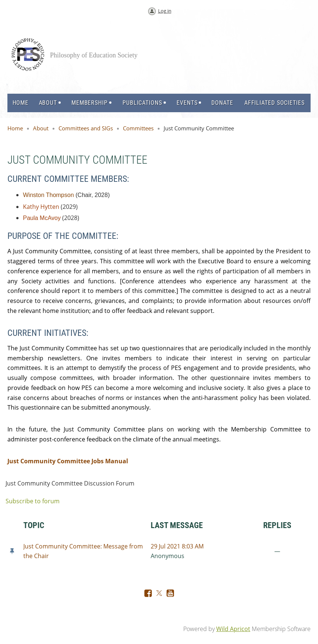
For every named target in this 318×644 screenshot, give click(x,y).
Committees (138, 128)
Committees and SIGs (86, 128)
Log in (165, 11)
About (41, 128)
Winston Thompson (48, 195)
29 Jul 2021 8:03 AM (177, 546)
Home (15, 128)
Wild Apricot (233, 629)
